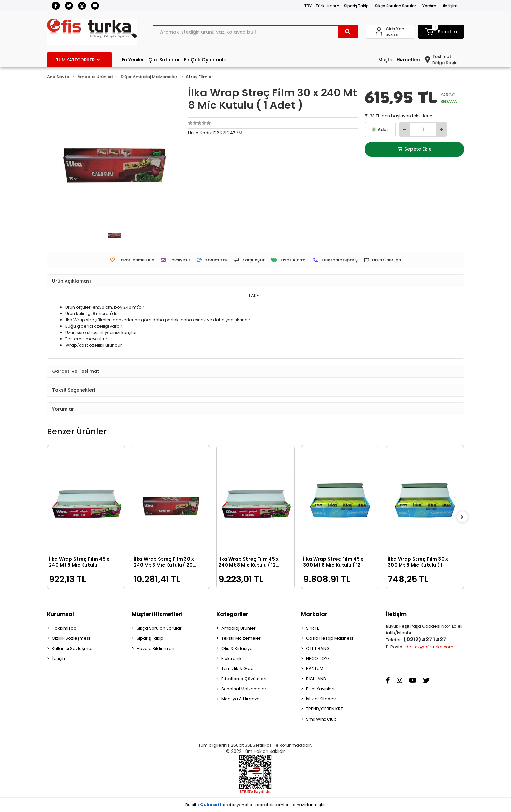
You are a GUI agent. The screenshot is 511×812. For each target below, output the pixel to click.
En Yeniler (133, 60)
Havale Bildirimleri (155, 648)
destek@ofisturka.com (429, 647)
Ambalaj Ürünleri (239, 628)
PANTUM (315, 669)
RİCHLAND (316, 679)
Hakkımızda (64, 628)
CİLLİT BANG (318, 648)
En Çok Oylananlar (206, 60)
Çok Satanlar (164, 60)
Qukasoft (211, 805)
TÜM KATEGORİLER (78, 60)
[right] (464, 517)
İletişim (450, 6)
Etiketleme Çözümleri (244, 679)
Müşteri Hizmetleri (399, 60)
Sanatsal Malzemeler (244, 689)
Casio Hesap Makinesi (329, 638)
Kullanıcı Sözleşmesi (73, 648)
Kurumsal (60, 614)
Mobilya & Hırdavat (241, 699)
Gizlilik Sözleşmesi (71, 638)
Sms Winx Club (321, 719)
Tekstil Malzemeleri (241, 638)
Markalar (314, 614)
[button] (441, 32)
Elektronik (231, 658)
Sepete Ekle (414, 149)
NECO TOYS (318, 658)
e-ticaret (259, 805)
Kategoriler (232, 614)
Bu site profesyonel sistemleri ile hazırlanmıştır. (256, 805)
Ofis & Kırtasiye (237, 648)
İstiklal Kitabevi (321, 699)
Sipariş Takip (356, 6)
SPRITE (313, 628)
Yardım (429, 6)
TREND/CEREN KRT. (325, 709)
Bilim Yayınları (320, 689)
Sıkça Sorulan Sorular (395, 6)
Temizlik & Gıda (237, 669)
